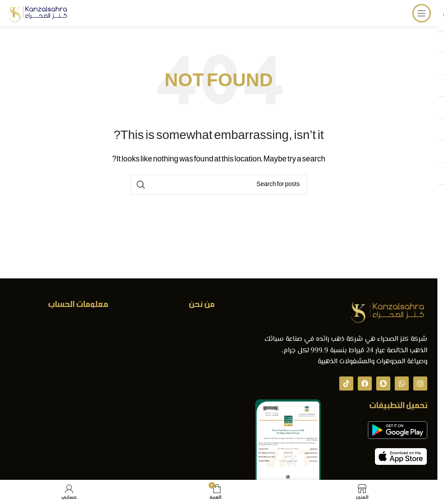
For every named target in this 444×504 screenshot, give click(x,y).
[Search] (219, 185)
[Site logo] (38, 13)
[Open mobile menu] (422, 13)
